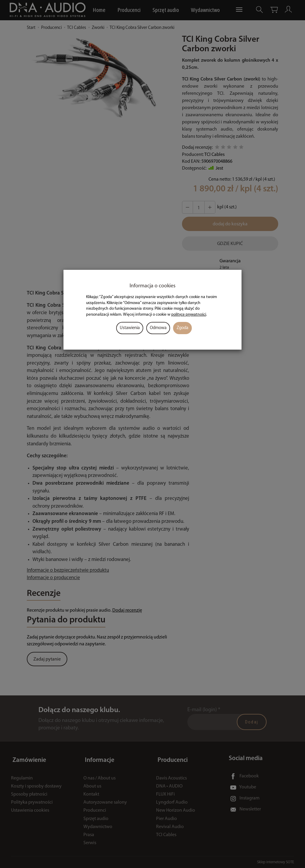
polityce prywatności (189, 315)
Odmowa (158, 328)
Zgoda (182, 328)
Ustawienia (130, 328)
